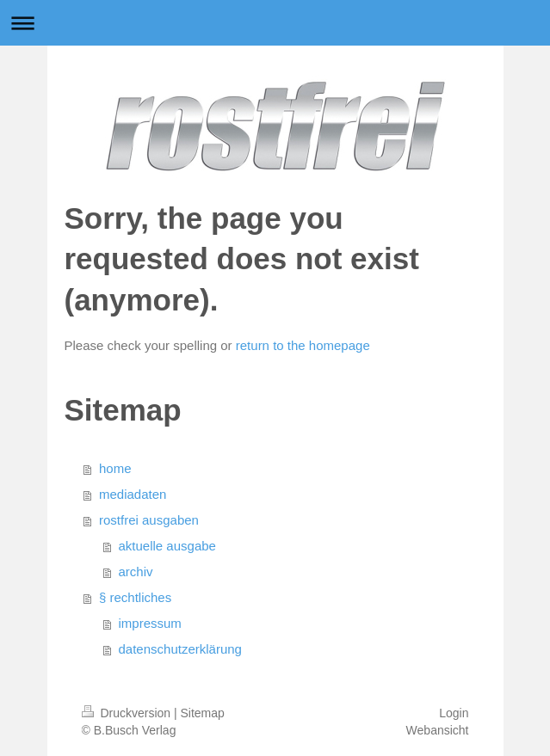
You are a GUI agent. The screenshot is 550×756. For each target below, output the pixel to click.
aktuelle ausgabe (167, 546)
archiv (136, 572)
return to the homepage (303, 345)
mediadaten (133, 494)
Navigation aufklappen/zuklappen (275, 23)
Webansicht (438, 730)
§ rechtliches (135, 597)
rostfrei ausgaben (149, 520)
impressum (150, 623)
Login (454, 713)
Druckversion (128, 713)
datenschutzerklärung (180, 649)
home (115, 468)
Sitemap (203, 713)
